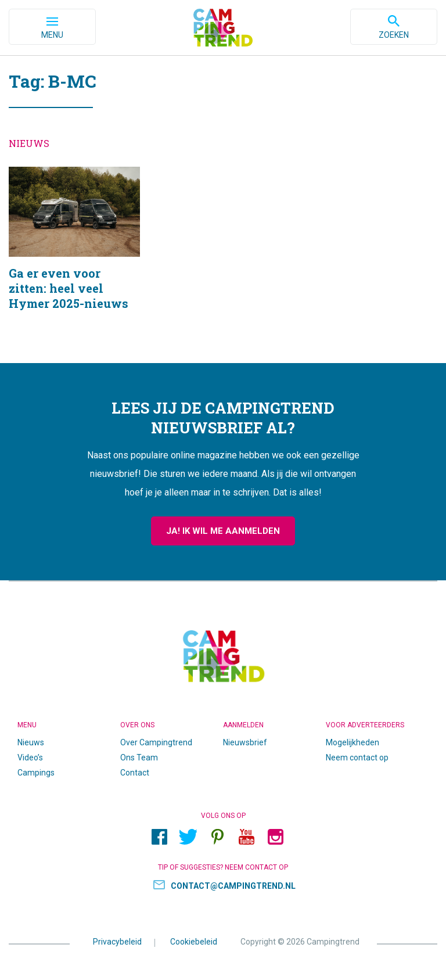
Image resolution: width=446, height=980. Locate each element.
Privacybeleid (117, 942)
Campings (36, 773)
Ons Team (139, 758)
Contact (135, 773)
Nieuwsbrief (245, 742)
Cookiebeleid (194, 942)
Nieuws (31, 742)
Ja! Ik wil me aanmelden (223, 531)
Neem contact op (357, 758)
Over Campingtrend (156, 742)
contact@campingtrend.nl (233, 886)
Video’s (30, 758)
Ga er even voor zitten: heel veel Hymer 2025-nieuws (74, 253)
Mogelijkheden (353, 742)
